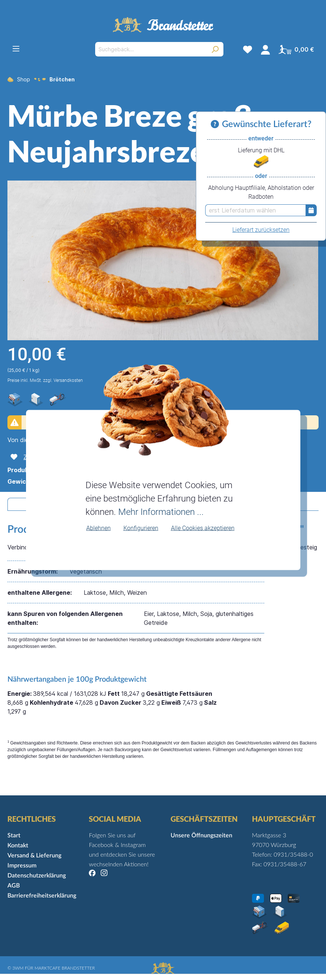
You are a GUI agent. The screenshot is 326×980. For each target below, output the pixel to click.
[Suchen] (215, 49)
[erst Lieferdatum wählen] (255, 210)
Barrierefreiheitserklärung (42, 896)
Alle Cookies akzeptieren (203, 528)
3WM (18, 968)
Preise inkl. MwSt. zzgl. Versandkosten (45, 380)
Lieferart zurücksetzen (261, 230)
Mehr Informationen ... (161, 512)
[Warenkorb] (296, 49)
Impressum (22, 866)
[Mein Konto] (265, 49)
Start (14, 835)
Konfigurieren (141, 528)
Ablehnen (99, 528)
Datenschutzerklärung (37, 876)
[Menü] (16, 49)
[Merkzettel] (248, 49)
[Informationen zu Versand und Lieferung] (216, 124)
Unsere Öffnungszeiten (201, 835)
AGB (14, 886)
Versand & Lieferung (34, 856)
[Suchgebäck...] (151, 49)
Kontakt (18, 846)
